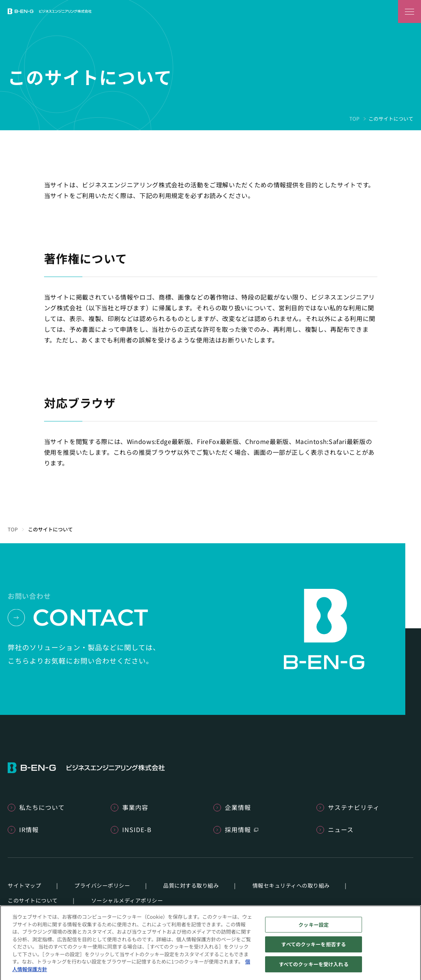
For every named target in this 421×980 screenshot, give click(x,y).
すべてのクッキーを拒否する (314, 947)
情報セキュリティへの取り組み (291, 885)
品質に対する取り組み (191, 885)
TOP (354, 119)
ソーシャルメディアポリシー (127, 900)
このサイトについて (33, 900)
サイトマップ (24, 885)
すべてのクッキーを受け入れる (314, 967)
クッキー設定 (314, 927)
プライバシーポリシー (102, 885)
